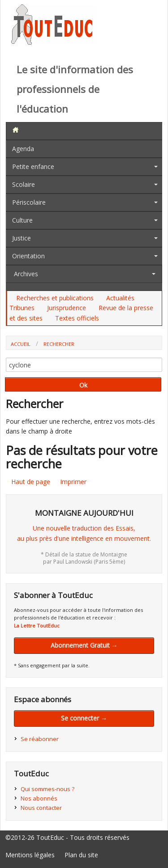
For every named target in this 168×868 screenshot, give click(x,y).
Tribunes (22, 308)
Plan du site (81, 855)
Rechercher (59, 344)
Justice (22, 238)
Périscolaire (29, 202)
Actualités (120, 298)
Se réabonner (40, 739)
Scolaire (24, 184)
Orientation (28, 256)
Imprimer (73, 482)
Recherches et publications (55, 298)
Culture (22, 220)
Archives (26, 274)
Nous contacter (41, 808)
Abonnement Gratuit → (84, 645)
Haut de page (31, 482)
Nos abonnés (39, 798)
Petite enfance (33, 166)
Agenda (23, 149)
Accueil (21, 344)
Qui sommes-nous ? (47, 789)
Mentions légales (30, 855)
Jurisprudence (67, 308)
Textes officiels (77, 318)
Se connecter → (84, 718)
